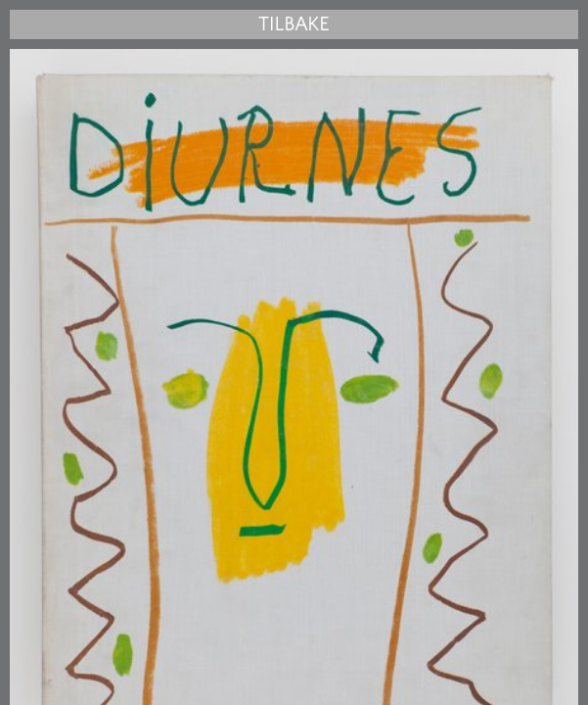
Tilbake (294, 24)
